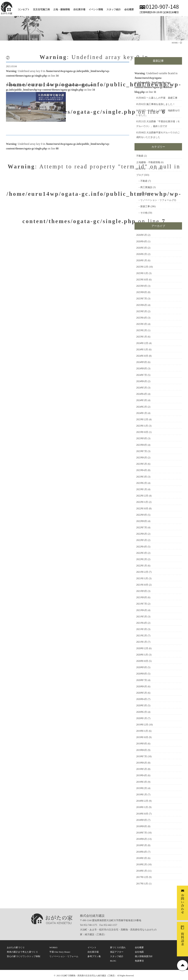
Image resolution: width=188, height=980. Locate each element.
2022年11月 (142, 502)
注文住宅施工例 (41, 9)
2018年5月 (142, 845)
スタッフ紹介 (114, 9)
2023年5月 (142, 464)
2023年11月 (142, 426)
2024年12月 (142, 343)
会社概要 (129, 9)
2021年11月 (142, 578)
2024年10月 (142, 356)
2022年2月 (142, 559)
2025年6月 (142, 305)
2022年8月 (142, 521)
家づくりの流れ (118, 947)
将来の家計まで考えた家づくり (22, 952)
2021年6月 (142, 610)
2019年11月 (142, 731)
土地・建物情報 (62, 9)
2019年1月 (142, 795)
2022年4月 (142, 547)
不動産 (140, 156)
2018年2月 (142, 865)
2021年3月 (142, 629)
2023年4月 (142, 470)
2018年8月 (142, 826)
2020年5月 (142, 693)
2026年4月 (142, 241)
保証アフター (117, 952)
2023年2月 (142, 483)
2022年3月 (142, 553)
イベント (92, 947)
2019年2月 (142, 788)
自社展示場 (79, 9)
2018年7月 (142, 833)
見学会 (144, 194)
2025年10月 (142, 280)
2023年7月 (142, 451)
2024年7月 (142, 375)
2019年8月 (142, 750)
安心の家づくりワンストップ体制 (23, 956)
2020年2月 (142, 712)
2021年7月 (142, 604)
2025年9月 (142, 286)
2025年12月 (142, 267)
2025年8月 (142, 292)
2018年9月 (142, 820)
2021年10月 (142, 585)
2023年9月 (142, 438)
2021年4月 (142, 623)
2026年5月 (142, 235)
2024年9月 (142, 362)
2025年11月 (142, 273)
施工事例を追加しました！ (161, 104)
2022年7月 (142, 528)
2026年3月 (142, 248)
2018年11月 (142, 807)
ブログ (140, 175)
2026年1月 (142, 260)
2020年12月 (142, 648)
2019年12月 (142, 725)
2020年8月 (142, 674)
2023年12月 (142, 419)
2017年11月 (142, 884)
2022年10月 (142, 509)
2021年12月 (142, 572)
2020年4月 (142, 699)
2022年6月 (142, 534)
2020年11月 (142, 655)
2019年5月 (142, 769)
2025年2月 (142, 330)
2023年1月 (142, 489)
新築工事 (145, 206)
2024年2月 (142, 407)
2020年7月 (142, 680)
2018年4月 (142, 852)
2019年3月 (142, 782)
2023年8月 (142, 445)
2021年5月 (142, 617)
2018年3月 (142, 858)
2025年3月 (142, 324)
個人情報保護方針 (144, 956)
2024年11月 (142, 350)
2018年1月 (142, 871)
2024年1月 (142, 413)
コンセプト (24, 9)
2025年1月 (142, 337)
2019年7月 (142, 756)
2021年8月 (142, 597)
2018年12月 (142, 801)
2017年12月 (142, 877)
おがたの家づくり (16, 947)
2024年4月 (142, 394)
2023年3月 (142, 477)
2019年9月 (142, 744)
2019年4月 (142, 775)
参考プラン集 (94, 956)
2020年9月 (142, 667)
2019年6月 (142, 763)
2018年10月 (142, 814)
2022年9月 (142, 515)
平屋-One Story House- (60, 952)
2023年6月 (142, 458)
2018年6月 (142, 839)
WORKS (53, 947)
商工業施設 (146, 187)
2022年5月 (142, 540)
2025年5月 (142, 311)
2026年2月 (142, 254)
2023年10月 (142, 432)
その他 (144, 213)
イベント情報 (96, 9)
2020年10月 (142, 661)
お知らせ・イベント (147, 169)
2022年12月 (142, 496)
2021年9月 (142, 591)
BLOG (113, 961)
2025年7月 (142, 299)
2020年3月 (142, 706)
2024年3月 (142, 400)
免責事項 (139, 961)
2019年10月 (142, 737)
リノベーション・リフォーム (156, 200)
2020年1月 (142, 718)
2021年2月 (142, 636)
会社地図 (139, 952)
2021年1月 (142, 642)
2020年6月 (142, 687)
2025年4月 (142, 318)
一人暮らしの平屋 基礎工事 (162, 98)
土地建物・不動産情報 (148, 162)
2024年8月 (142, 369)
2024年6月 (142, 381)
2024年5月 (142, 388)
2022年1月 (142, 566)
